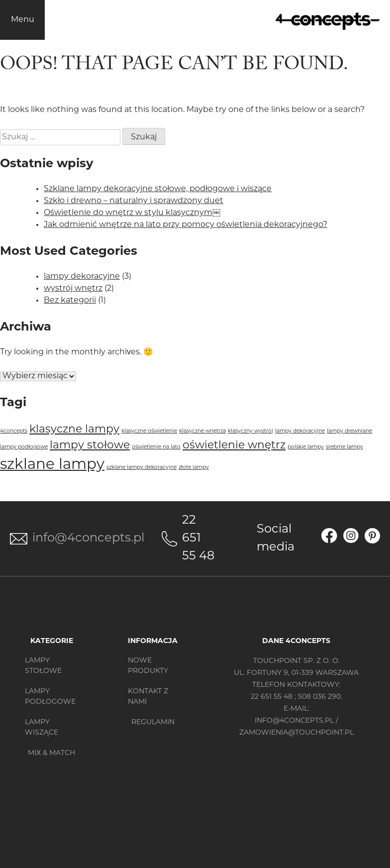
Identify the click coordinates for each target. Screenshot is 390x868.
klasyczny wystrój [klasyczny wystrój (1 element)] (250, 431)
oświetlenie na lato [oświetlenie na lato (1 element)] (156, 447)
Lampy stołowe (43, 666)
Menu (23, 20)
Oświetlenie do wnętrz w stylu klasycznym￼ (132, 213)
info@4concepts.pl (88, 539)
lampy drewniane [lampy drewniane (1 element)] (349, 431)
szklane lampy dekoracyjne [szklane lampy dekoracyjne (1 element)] (142, 468)
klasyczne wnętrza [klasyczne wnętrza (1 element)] (202, 431)
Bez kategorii (70, 301)
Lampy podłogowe (50, 697)
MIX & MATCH (51, 753)
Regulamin (153, 722)
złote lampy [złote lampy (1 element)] (194, 468)
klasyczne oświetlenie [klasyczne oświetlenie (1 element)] (149, 431)
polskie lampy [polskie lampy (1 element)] (306, 447)
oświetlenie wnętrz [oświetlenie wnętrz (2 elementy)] (234, 446)
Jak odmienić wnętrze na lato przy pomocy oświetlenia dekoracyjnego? (186, 225)
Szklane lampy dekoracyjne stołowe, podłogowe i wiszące (158, 189)
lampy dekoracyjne (82, 277)
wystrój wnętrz (73, 289)
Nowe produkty (148, 666)
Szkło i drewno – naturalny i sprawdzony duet (134, 201)
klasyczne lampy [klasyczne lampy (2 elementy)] (74, 430)
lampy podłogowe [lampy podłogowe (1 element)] (24, 447)
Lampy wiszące (42, 728)
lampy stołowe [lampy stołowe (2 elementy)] (90, 446)
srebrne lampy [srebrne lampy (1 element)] (344, 447)
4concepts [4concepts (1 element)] (14, 431)
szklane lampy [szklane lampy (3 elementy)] (52, 465)
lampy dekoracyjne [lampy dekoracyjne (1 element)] (300, 431)
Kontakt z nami (148, 697)
